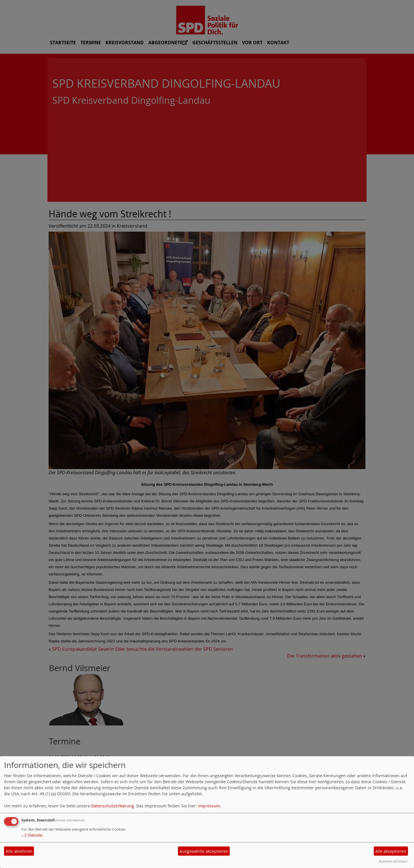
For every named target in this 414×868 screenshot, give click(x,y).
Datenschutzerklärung (113, 806)
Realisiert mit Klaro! (393, 861)
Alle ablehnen (19, 851)
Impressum (209, 806)
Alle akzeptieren (391, 851)
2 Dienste (32, 835)
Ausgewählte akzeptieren (204, 851)
